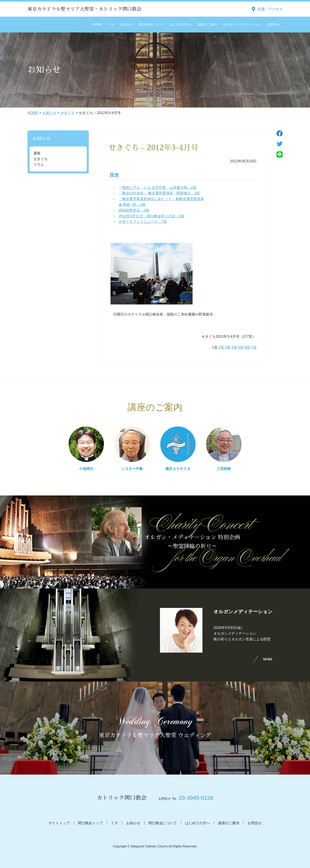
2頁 (221, 347)
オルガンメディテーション (242, 24)
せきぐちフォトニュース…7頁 (143, 222)
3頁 (228, 347)
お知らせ (127, 24)
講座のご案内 (208, 24)
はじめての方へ (181, 24)
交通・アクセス (270, 9)
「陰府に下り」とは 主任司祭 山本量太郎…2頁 (157, 188)
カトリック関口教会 (122, 798)
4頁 (234, 347)
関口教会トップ (90, 823)
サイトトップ (59, 823)
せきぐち (68, 113)
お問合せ (273, 24)
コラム (39, 164)
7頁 (254, 347)
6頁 (247, 347)
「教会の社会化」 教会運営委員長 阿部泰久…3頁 (159, 193)
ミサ (111, 24)
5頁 (241, 347)
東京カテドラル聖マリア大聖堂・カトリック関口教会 (84, 9)
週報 (37, 153)
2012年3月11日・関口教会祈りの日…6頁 (151, 216)
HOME (97, 24)
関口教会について (151, 24)
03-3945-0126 (196, 798)
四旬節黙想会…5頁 (134, 210)
